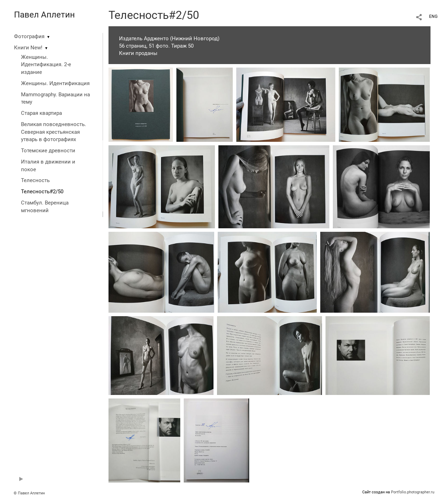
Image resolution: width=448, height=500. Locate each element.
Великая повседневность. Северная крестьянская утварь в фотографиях (54, 132)
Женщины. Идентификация (55, 83)
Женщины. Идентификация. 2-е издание (46, 65)
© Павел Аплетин (29, 493)
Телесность (35, 180)
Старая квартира (41, 113)
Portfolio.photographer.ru (413, 492)
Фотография (29, 36)
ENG (433, 16)
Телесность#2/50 (42, 192)
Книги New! (28, 48)
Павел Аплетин (44, 15)
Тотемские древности (48, 151)
